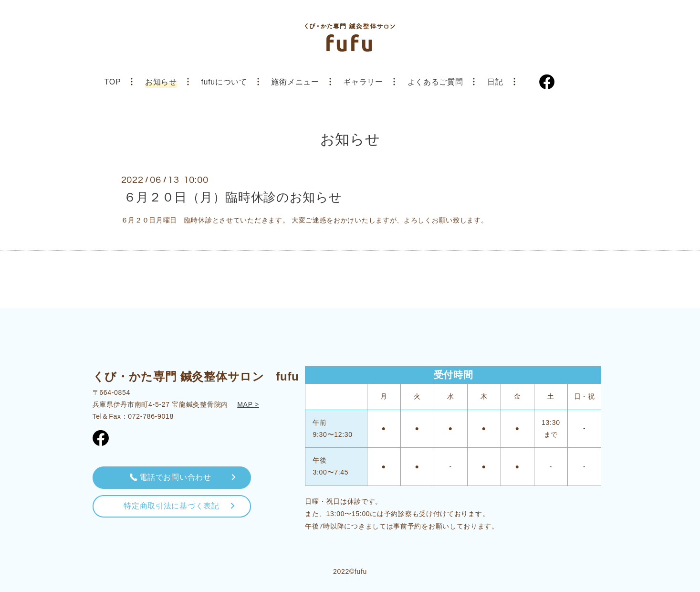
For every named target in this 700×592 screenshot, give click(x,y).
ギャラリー (363, 82)
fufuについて (224, 82)
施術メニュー (295, 82)
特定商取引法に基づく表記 (171, 506)
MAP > (248, 404)
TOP (113, 82)
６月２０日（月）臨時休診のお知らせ (233, 197)
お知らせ (161, 82)
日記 (495, 82)
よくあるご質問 (435, 82)
